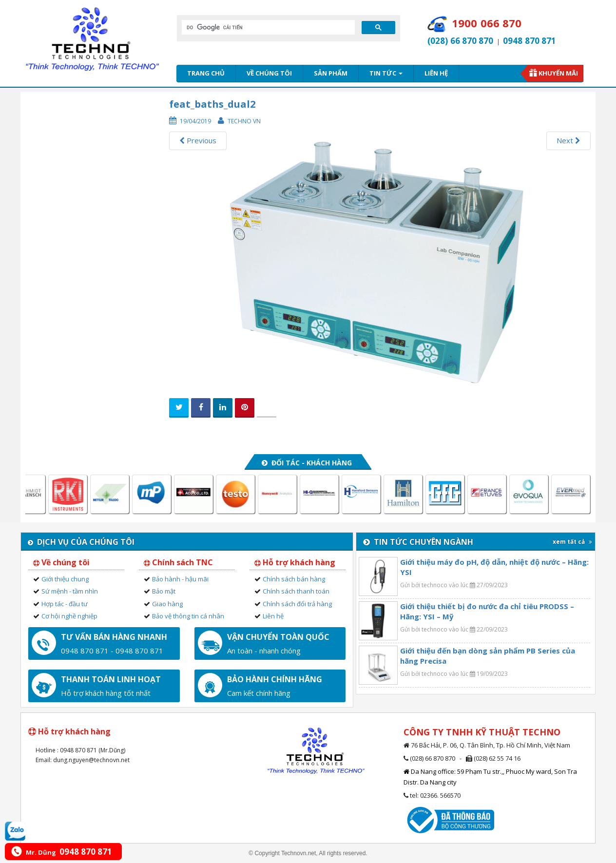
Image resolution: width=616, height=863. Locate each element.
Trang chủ (206, 73)
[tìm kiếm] (267, 27)
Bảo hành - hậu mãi (180, 579)
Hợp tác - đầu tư (65, 604)
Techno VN (244, 121)
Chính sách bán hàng (294, 579)
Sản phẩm (331, 73)
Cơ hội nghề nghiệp (69, 616)
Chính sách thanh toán (296, 591)
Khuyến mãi (558, 73)
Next (568, 140)
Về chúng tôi (269, 73)
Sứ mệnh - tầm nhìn (70, 591)
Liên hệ (436, 73)
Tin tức (386, 73)
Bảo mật (164, 591)
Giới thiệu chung (65, 579)
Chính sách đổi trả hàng (297, 604)
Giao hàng (167, 604)
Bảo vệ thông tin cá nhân (188, 616)
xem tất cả (572, 542)
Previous (198, 140)
